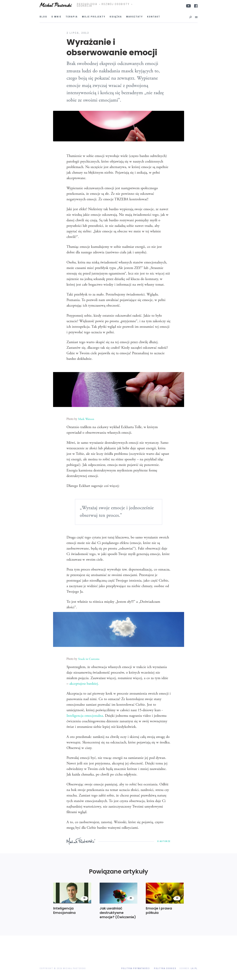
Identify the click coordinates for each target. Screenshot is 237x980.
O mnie (56, 17)
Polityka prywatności (136, 969)
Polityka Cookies (165, 969)
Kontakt (154, 17)
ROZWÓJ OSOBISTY (116, 5)
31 (84, 898)
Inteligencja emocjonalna (85, 716)
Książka (116, 17)
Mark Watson (86, 419)
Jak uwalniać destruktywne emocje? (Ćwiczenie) (118, 913)
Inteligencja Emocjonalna (64, 910)
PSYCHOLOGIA (87, 5)
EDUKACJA (85, 6)
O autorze (164, 842)
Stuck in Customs (89, 659)
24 (177, 898)
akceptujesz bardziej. (84, 684)
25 (131, 898)
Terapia (72, 17)
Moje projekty (94, 17)
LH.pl (194, 969)
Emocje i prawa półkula (159, 910)
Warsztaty (135, 17)
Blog (43, 17)
